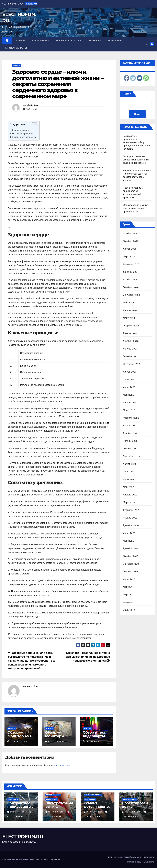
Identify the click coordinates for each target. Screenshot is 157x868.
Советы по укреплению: (24, 137)
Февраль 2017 (131, 602)
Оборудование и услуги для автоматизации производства (136, 208)
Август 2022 (130, 464)
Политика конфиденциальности (140, 862)
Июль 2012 (129, 610)
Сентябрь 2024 (132, 295)
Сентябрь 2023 (132, 364)
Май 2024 (128, 303)
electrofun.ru (17, 741)
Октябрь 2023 (131, 356)
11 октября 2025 (133, 812)
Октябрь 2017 (131, 571)
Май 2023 (128, 395)
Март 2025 (129, 257)
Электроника (41, 41)
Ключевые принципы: (23, 134)
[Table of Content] (35, 125)
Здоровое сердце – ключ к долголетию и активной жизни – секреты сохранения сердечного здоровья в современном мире (58, 84)
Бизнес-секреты (16, 48)
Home (109, 857)
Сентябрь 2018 (131, 564)
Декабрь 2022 (131, 433)
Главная (20, 41)
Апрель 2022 (130, 495)
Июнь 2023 (129, 387)
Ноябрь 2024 (130, 280)
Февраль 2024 (131, 326)
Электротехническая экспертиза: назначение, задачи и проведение (137, 160)
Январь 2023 (130, 426)
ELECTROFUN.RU (23, 837)
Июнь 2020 (129, 533)
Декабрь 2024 (131, 272)
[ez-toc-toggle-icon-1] (33, 125)
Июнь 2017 (129, 579)
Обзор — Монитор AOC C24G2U (57, 736)
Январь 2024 (130, 333)
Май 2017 (128, 587)
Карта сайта (148, 857)
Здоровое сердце (20, 130)
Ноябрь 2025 (130, 233)
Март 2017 (129, 595)
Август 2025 (130, 249)
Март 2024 (129, 318)
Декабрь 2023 (131, 341)
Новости (95, 41)
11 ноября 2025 (95, 812)
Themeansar (55, 859)
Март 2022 (129, 502)
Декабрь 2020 (131, 525)
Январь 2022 (130, 518)
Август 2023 (130, 372)
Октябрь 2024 (131, 287)
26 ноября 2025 (19, 812)
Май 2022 (128, 487)
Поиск (127, 94)
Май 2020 (129, 541)
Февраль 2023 (131, 418)
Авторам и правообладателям (128, 857)
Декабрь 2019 (131, 548)
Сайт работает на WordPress (15, 859)
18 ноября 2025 (57, 812)
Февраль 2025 (131, 264)
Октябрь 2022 (131, 449)
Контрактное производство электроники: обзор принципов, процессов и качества (136, 142)
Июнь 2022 (129, 479)
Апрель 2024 (130, 310)
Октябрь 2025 (131, 241)
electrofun (32, 105)
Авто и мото (116, 41)
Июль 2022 (129, 472)
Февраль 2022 (131, 510)
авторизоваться (63, 765)
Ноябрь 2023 (130, 349)
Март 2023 (129, 410)
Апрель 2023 (130, 402)
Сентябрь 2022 (132, 456)
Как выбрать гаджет (69, 41)
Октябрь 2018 (131, 556)
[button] (147, 44)
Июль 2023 (129, 379)
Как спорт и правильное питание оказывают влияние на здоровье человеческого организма (88, 657)
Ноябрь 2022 (130, 441)
